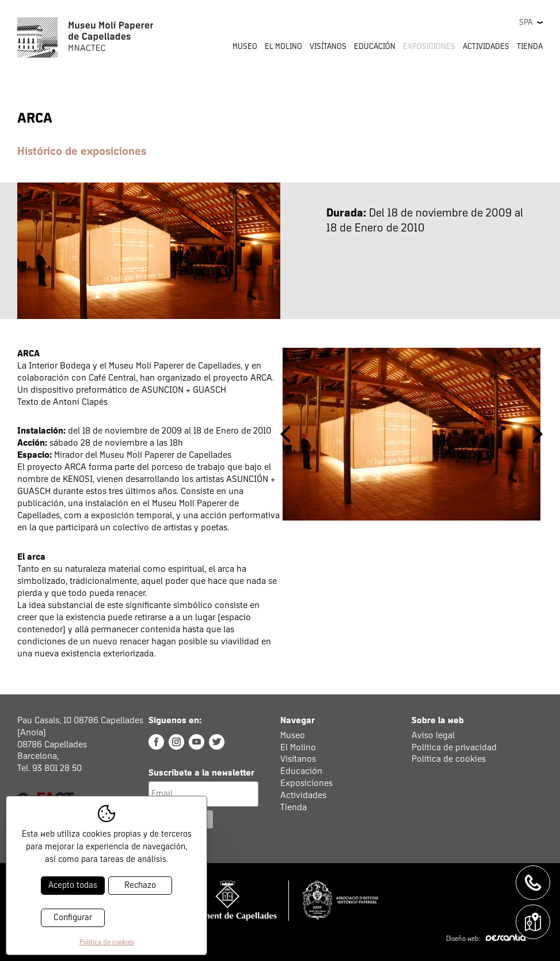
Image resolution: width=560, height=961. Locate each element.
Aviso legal (433, 735)
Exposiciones (429, 47)
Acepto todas (73, 885)
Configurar (73, 918)
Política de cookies (449, 759)
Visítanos (298, 759)
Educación (301, 771)
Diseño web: (486, 939)
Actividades (303, 795)
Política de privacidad (454, 747)
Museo (293, 735)
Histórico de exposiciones (82, 151)
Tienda (530, 47)
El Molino (298, 747)
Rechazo (140, 885)
